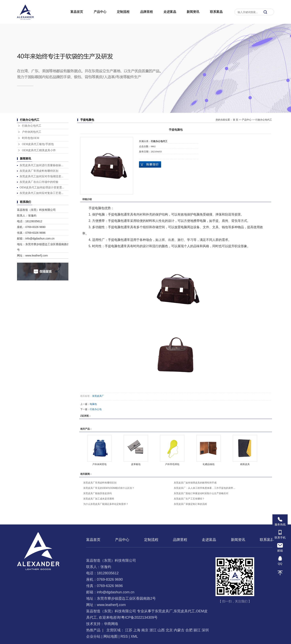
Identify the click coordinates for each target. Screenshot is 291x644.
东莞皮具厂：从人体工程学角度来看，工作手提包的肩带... (204, 488)
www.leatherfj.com (111, 605)
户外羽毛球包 (172, 464)
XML (134, 636)
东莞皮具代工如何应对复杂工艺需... (42, 193)
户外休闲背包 (99, 464)
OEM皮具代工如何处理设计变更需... (42, 187)
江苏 (129, 630)
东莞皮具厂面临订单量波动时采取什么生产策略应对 (201, 493)
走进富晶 (170, 12)
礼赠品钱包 (209, 464)
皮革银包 (136, 464)
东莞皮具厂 (98, 396)
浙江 (153, 630)
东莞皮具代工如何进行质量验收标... (42, 165)
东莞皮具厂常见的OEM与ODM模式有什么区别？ (109, 488)
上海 (137, 630)
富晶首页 (77, 12)
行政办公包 (96, 409)
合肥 (189, 630)
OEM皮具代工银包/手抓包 (38, 144)
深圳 (205, 630)
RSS (124, 636)
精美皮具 (245, 464)
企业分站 (93, 636)
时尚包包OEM (31, 138)
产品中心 (100, 12)
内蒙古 (179, 630)
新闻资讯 (193, 12)
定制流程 (123, 12)
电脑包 (93, 404)
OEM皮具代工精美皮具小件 (39, 150)
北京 (169, 630)
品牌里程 (146, 12)
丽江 (197, 630)
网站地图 (111, 636)
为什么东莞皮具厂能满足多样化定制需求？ (106, 504)
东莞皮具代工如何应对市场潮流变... (42, 176)
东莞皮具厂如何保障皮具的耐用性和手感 (195, 483)
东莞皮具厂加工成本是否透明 (99, 499)
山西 (161, 630)
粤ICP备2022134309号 (139, 617)
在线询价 (150, 164)
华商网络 (111, 624)
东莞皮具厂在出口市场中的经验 (39, 182)
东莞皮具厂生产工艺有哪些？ (189, 499)
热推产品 (93, 630)
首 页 (236, 120)
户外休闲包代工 (32, 132)
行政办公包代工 (32, 126)
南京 (145, 630)
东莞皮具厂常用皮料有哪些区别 (39, 171)
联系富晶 (216, 12)
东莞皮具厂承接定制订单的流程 (190, 504)
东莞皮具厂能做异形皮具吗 (97, 493)
